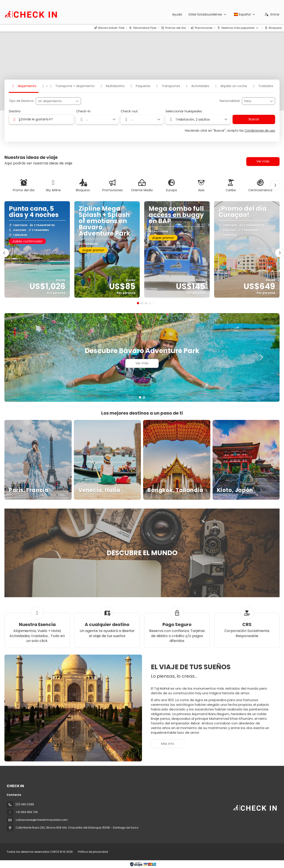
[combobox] (255, 101)
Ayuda (177, 14)
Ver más (263, 161)
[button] (275, 185)
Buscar (254, 119)
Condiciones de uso (260, 131)
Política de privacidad (93, 852)
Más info (168, 744)
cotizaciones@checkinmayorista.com (42, 820)
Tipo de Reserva (21, 101)
